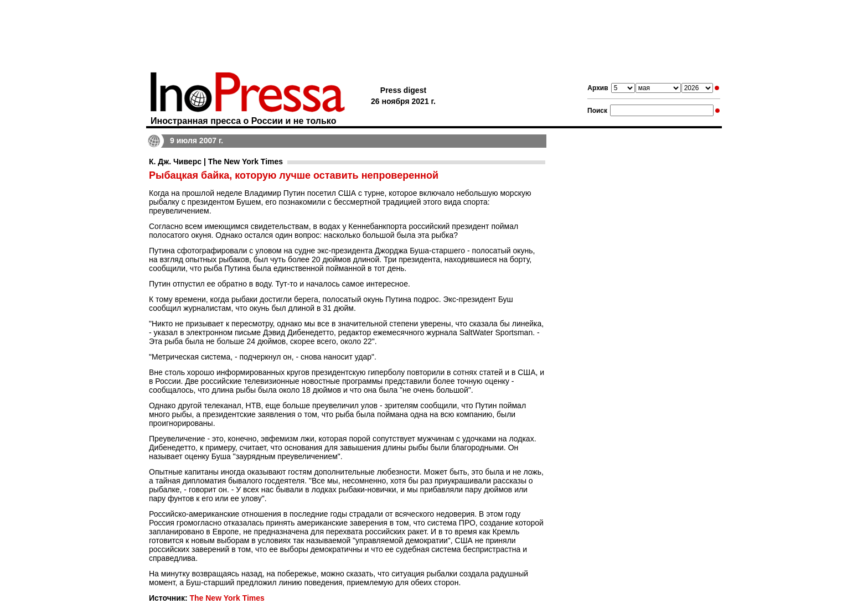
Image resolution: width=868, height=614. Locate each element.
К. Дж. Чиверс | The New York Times (216, 162)
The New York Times (227, 598)
